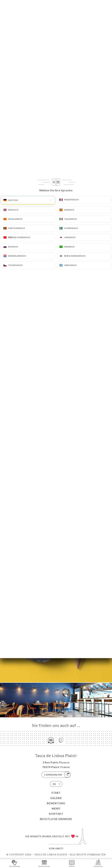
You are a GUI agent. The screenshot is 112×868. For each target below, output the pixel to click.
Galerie (56, 798)
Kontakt (56, 814)
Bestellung (15, 863)
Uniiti (59, 848)
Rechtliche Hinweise (56, 819)
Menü (56, 808)
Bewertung (56, 803)
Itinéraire (98, 863)
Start (56, 793)
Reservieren (44, 863)
